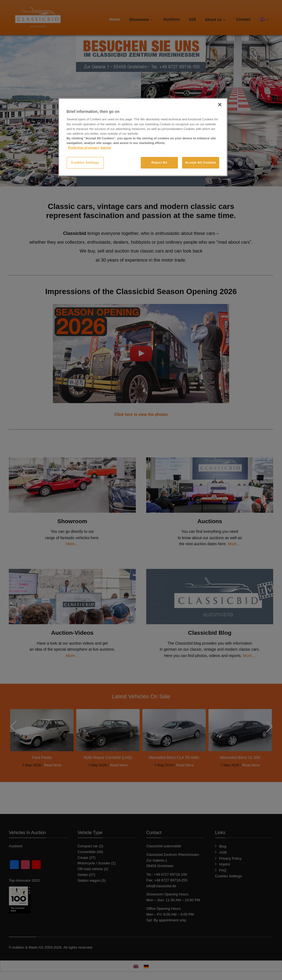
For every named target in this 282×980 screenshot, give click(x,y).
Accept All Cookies (201, 162)
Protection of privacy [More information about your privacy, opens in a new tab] (84, 148)
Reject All (159, 162)
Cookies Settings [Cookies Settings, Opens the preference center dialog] (85, 162)
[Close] (220, 105)
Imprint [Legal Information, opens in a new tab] (106, 148)
